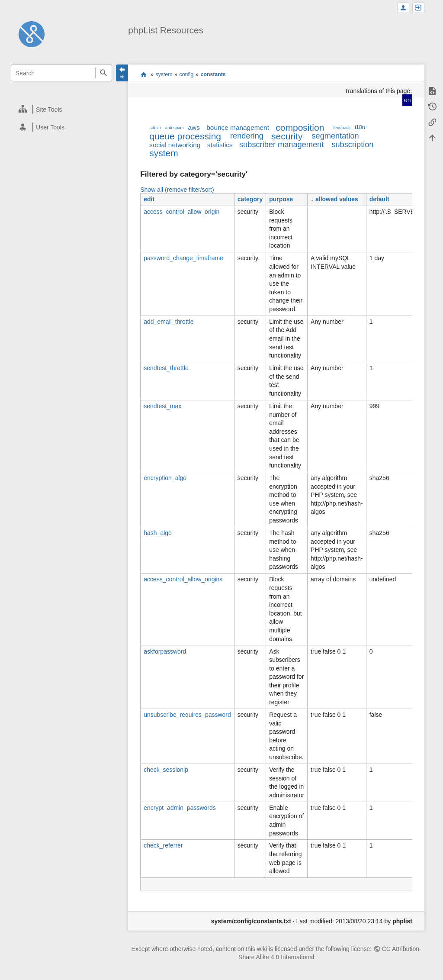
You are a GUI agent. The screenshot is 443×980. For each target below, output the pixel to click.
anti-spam (175, 127)
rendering (247, 136)
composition (300, 127)
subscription (352, 145)
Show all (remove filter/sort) (177, 190)
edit (149, 199)
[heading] (62, 109)
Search (104, 73)
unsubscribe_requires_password (187, 715)
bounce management (238, 127)
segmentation (335, 136)
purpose (281, 199)
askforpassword (165, 651)
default (379, 199)
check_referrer (163, 845)
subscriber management (281, 145)
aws (194, 127)
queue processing (185, 136)
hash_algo (158, 533)
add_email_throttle (169, 322)
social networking (175, 145)
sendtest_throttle (166, 368)
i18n (360, 127)
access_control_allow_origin (181, 212)
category (250, 199)
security (287, 136)
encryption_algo (165, 478)
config (187, 74)
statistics (220, 145)
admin (155, 127)
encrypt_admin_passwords (180, 808)
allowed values (337, 199)
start (143, 74)
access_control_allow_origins (183, 579)
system (164, 74)
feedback (342, 127)
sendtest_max (162, 406)
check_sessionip (166, 770)
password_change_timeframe (183, 258)
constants (213, 74)
